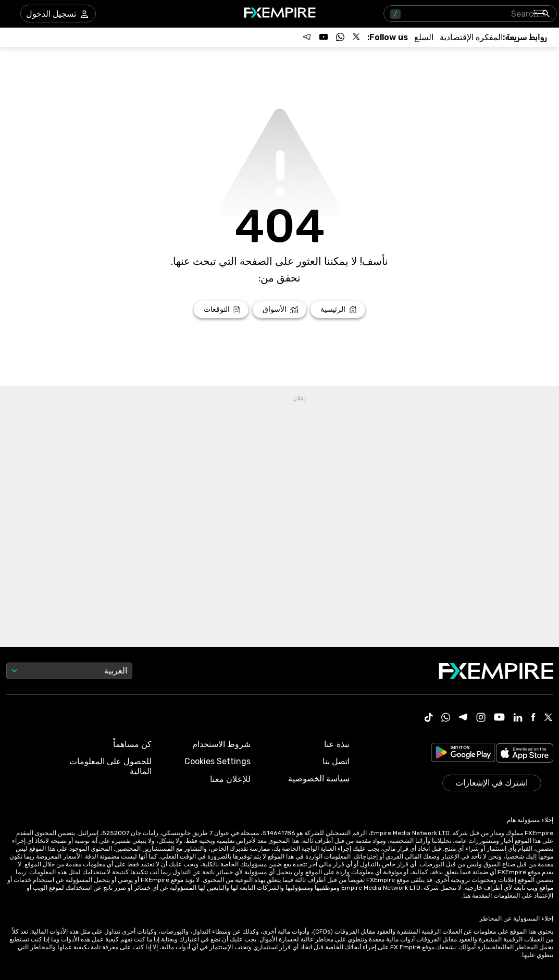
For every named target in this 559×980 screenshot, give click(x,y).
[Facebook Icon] (533, 718)
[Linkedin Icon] (518, 718)
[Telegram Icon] (463, 718)
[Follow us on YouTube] (324, 37)
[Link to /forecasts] (221, 310)
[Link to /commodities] (424, 37)
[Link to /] (338, 310)
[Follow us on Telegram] (307, 37)
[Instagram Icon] (481, 718)
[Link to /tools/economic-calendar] (471, 37)
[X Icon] (549, 718)
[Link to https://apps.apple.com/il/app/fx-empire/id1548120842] (525, 754)
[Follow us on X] (357, 37)
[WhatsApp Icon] (446, 718)
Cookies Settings (218, 761)
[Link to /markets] (279, 310)
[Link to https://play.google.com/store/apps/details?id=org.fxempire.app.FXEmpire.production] (463, 754)
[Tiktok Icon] (429, 718)
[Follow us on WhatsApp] (340, 37)
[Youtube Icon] (499, 718)
